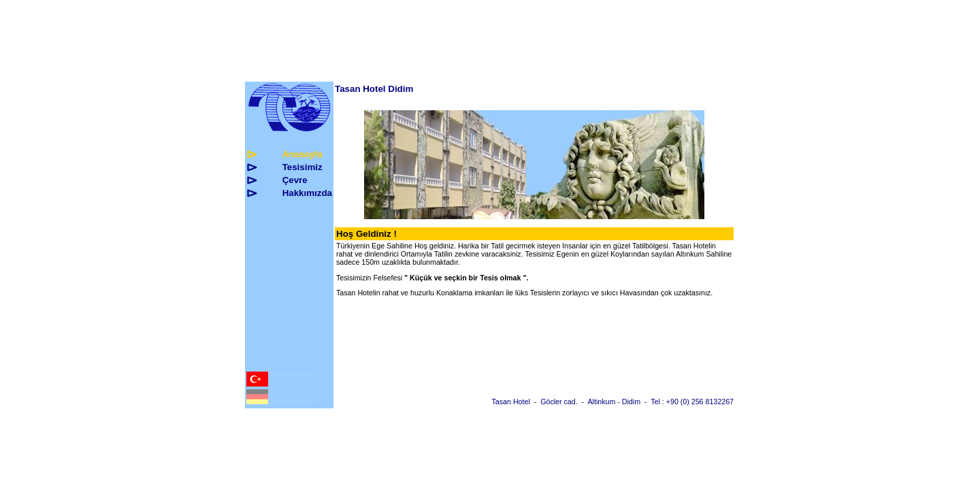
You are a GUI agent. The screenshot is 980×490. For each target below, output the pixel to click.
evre (295, 180)
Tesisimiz (303, 167)
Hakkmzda (307, 193)
